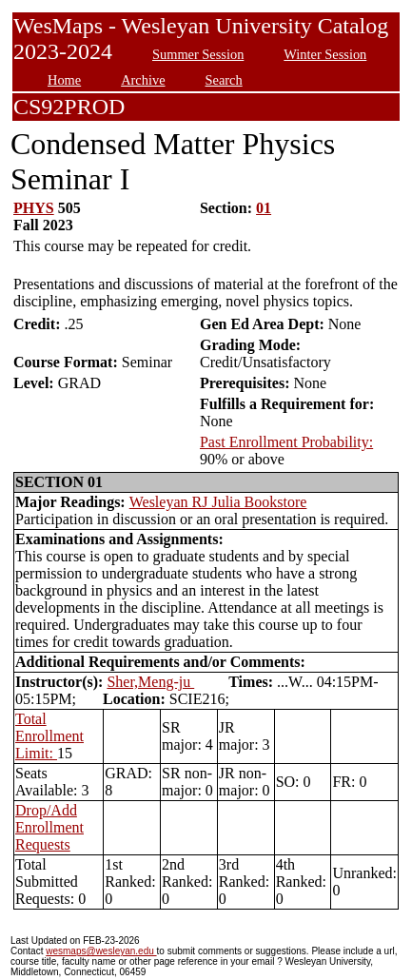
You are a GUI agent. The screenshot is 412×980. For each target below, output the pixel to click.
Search (224, 80)
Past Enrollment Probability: (286, 442)
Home (64, 80)
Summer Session (198, 54)
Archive (143, 80)
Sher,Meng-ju (150, 682)
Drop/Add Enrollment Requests (49, 827)
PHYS (34, 208)
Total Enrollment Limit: (49, 736)
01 (264, 208)
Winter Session (325, 54)
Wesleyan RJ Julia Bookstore (218, 502)
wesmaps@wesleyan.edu (101, 951)
